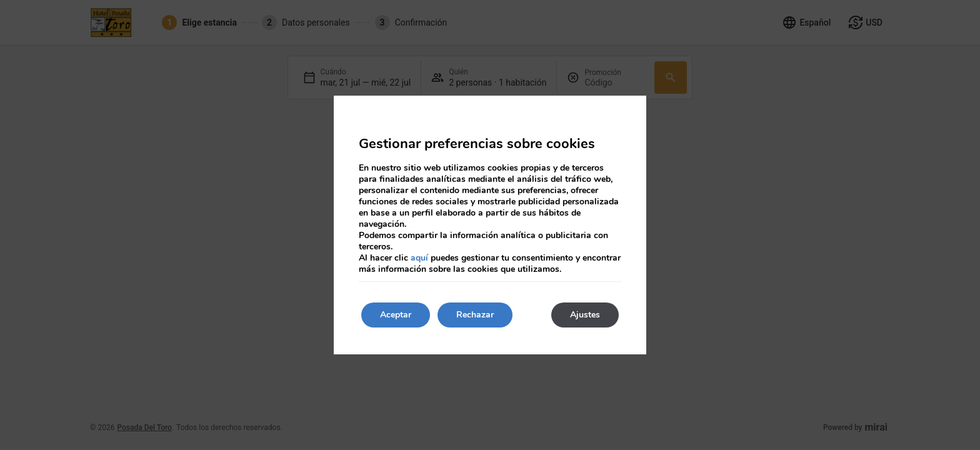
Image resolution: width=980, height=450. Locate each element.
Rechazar (475, 315)
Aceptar (396, 315)
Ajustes (585, 315)
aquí (419, 258)
